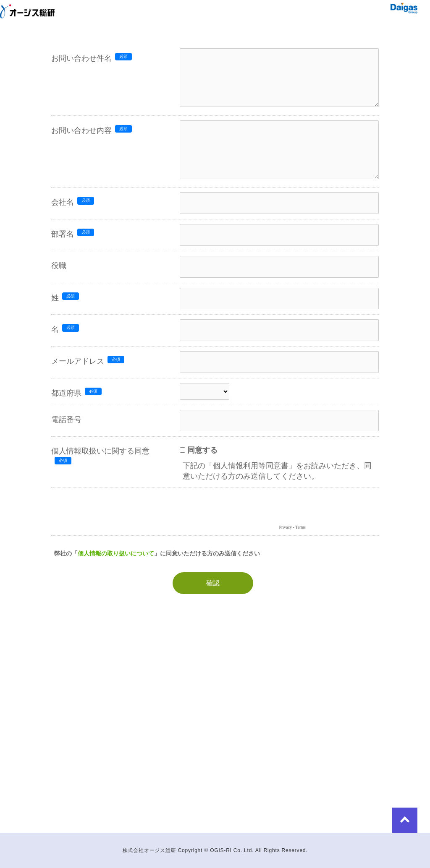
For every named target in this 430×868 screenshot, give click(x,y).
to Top (405, 820)
